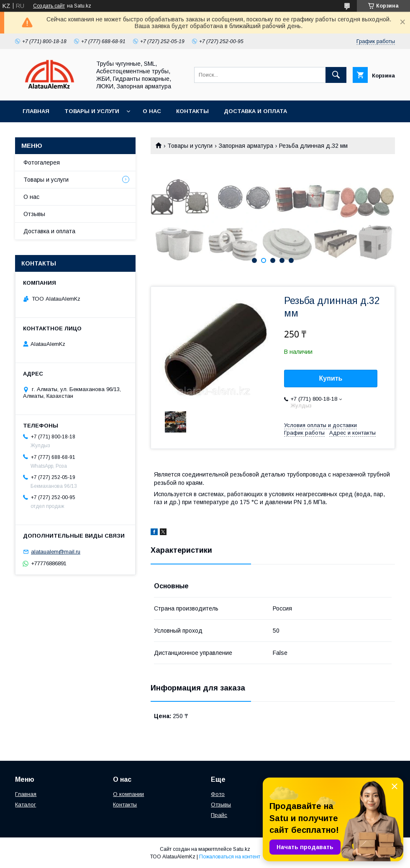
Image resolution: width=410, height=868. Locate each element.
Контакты (192, 111)
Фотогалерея (42, 162)
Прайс (219, 815)
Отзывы (34, 214)
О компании (128, 794)
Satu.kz (242, 849)
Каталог (26, 805)
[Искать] (336, 75)
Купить (331, 378)
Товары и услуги (92, 111)
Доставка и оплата (255, 111)
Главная (36, 111)
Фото (218, 794)
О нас (152, 111)
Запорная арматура (246, 146)
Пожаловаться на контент (230, 857)
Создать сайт (49, 6)
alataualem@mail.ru (56, 552)
